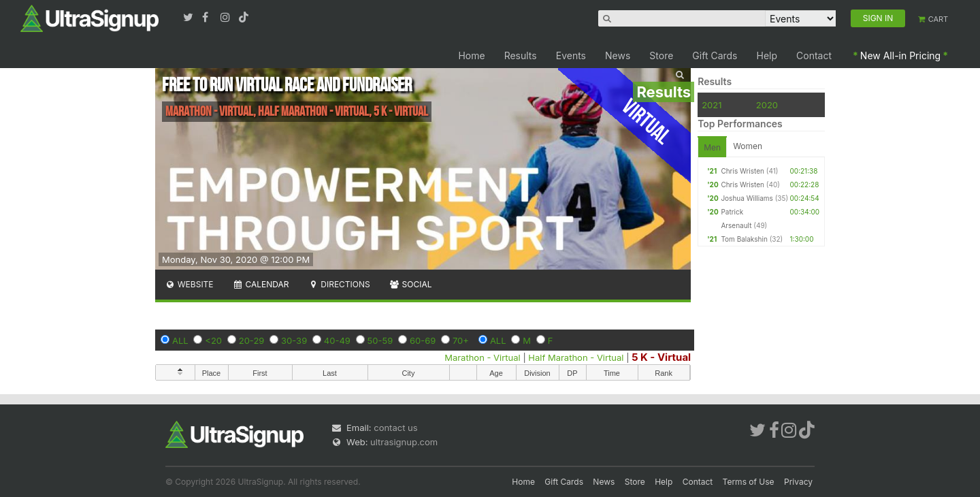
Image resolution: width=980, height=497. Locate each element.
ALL (180, 340)
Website (189, 284)
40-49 (337, 340)
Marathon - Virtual (483, 357)
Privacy (798, 482)
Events (571, 55)
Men (712, 147)
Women (748, 146)
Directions (339, 284)
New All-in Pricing (900, 55)
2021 (712, 105)
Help (767, 55)
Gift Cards (715, 55)
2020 (767, 105)
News (618, 55)
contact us (395, 428)
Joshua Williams (747, 198)
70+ (461, 340)
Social (411, 284)
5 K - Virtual (661, 357)
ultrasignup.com (404, 442)
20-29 (252, 340)
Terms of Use (749, 482)
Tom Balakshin (744, 239)
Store (661, 55)
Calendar (261, 284)
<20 (213, 340)
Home (471, 55)
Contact (814, 55)
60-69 (423, 340)
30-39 (294, 340)
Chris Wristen (742, 171)
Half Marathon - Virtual (576, 357)
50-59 (380, 340)
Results (521, 55)
